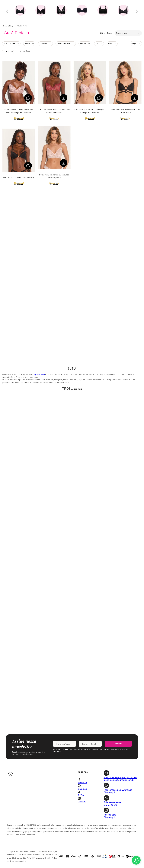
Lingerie (12, 26)
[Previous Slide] (7, 11)
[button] (11, 44)
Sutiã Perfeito (23, 26)
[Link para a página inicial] (5, 26)
